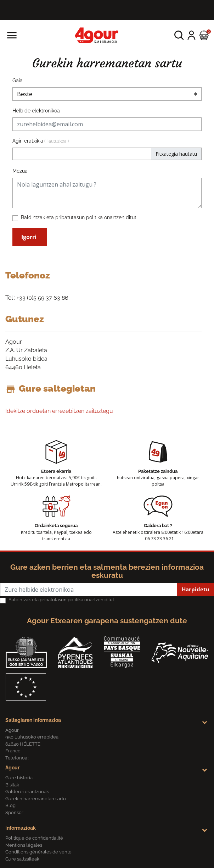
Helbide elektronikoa (36, 111)
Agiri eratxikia (41, 141)
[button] (179, 35)
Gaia (18, 81)
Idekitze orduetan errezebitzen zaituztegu (59, 411)
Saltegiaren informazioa (33, 720)
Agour (12, 768)
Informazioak (21, 828)
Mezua (20, 171)
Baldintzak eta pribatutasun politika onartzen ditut (79, 217)
